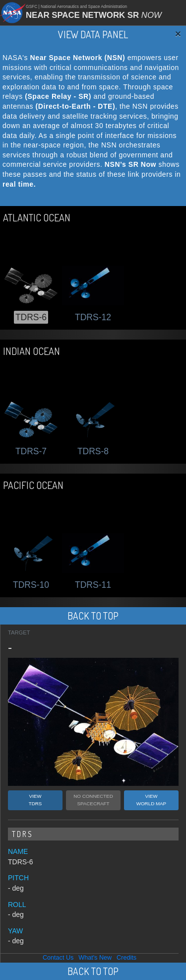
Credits (126, 958)
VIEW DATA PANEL (93, 35)
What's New (95, 958)
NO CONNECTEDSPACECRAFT (93, 800)
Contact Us (58, 958)
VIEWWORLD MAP (151, 800)
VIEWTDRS (35, 800)
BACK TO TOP (93, 616)
